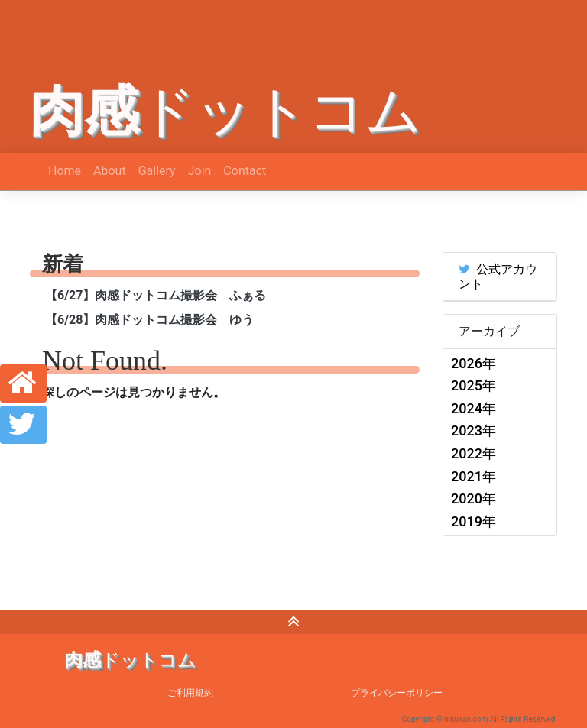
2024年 (473, 408)
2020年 (473, 498)
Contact (245, 171)
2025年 (473, 385)
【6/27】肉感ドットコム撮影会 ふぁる (156, 295)
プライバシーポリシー (397, 693)
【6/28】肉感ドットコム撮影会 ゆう (149, 320)
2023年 (473, 430)
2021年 (473, 476)
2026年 (473, 363)
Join (200, 171)
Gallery (157, 171)
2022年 (473, 453)
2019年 (473, 521)
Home (65, 171)
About (110, 171)
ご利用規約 (190, 693)
